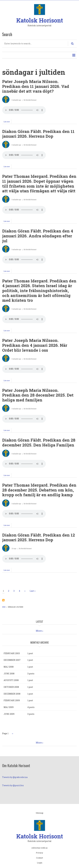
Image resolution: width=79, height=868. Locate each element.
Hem (4, 607)
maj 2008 (9, 667)
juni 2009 (9, 714)
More (39, 631)
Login (40, 863)
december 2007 (12, 660)
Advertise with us (39, 848)
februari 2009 (12, 700)
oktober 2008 (11, 687)
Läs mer (7, 122)
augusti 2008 (11, 680)
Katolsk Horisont (40, 20)
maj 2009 (9, 707)
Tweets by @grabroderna (15, 777)
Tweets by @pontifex (13, 785)
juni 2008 (9, 674)
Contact (39, 858)
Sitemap (40, 813)
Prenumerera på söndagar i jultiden (3, 600)
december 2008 (12, 694)
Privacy (39, 853)
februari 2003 (12, 653)
